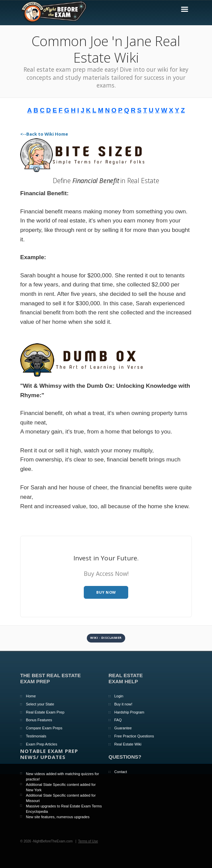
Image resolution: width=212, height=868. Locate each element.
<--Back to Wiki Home (44, 134)
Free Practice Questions (134, 736)
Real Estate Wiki (128, 744)
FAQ (118, 720)
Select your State (40, 704)
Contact (121, 772)
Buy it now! (123, 704)
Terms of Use (88, 841)
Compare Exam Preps (44, 728)
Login (119, 696)
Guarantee (123, 728)
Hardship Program (129, 712)
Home (31, 696)
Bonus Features (39, 720)
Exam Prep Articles (42, 744)
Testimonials (36, 736)
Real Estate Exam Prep (45, 712)
